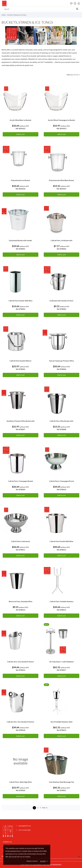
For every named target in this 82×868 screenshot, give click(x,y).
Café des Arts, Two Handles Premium (20, 722)
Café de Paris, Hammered (20, 541)
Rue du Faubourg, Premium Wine (62, 361)
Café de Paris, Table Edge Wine (20, 782)
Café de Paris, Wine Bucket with (61, 421)
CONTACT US (7, 842)
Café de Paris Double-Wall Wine (20, 301)
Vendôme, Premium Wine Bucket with (21, 421)
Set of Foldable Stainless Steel (61, 722)
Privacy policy (32, 861)
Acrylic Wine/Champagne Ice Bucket (61, 120)
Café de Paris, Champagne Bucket (21, 481)
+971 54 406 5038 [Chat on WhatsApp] (24, 830)
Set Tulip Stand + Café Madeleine (62, 662)
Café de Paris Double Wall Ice (20, 361)
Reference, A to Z (74, 75)
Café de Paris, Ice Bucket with (62, 240)
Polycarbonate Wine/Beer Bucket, (62, 180)
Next (45, 808)
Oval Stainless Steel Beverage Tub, (62, 782)
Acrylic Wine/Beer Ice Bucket (20, 120)
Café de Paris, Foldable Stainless (62, 601)
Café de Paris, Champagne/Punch (62, 481)
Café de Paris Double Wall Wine (61, 541)
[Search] (41, 9)
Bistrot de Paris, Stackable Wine (21, 601)
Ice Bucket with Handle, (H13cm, (61, 301)
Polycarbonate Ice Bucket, (21, 180)
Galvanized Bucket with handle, (20, 240)
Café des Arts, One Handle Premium (20, 662)
